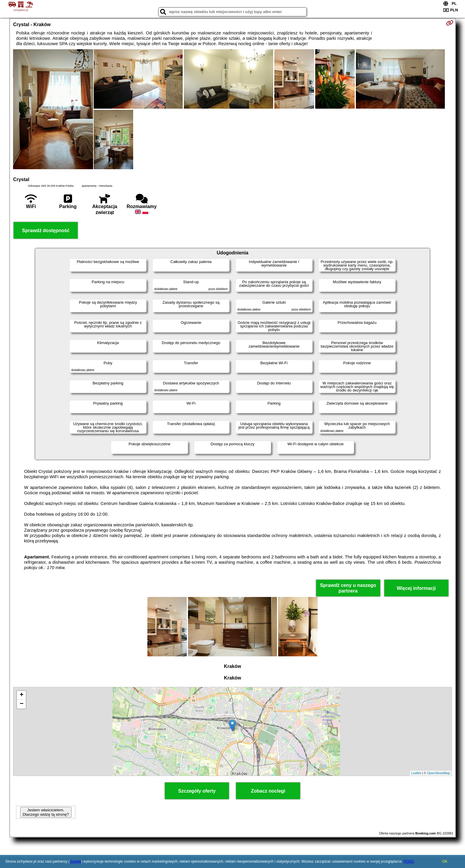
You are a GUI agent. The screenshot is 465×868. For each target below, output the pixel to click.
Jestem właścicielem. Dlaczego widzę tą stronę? (46, 812)
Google (75, 861)
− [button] (22, 704)
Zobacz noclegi (268, 791)
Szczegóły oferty (197, 791)
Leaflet (416, 773)
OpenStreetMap (439, 773)
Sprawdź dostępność (46, 231)
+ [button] (22, 695)
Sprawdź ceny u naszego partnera (348, 588)
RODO (409, 861)
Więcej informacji (416, 588)
